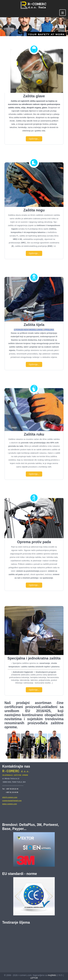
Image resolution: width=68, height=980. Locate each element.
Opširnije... (34, 139)
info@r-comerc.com (10, 797)
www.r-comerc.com (10, 803)
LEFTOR (34, 977)
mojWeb (52, 974)
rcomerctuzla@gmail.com (12, 800)
